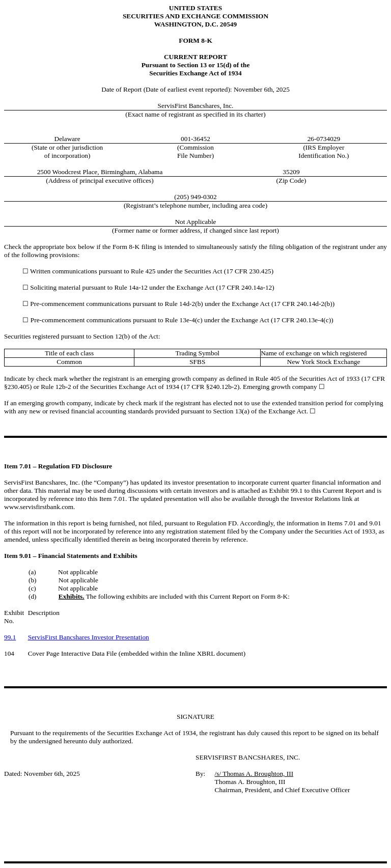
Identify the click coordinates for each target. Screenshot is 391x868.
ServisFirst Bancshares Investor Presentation (89, 637)
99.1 (10, 637)
